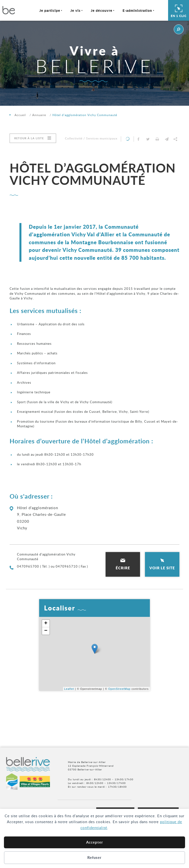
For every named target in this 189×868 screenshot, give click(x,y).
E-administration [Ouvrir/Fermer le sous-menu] (137, 10)
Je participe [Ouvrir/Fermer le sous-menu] (50, 10)
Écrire (123, 568)
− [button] (46, 631)
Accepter (95, 842)
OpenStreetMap (119, 689)
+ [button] (46, 624)
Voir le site (162, 568)
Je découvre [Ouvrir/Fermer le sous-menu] (102, 10)
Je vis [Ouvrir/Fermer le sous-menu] (75, 10)
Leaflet (69, 689)
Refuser (94, 858)
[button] (167, 139)
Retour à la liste (29, 138)
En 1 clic (179, 10)
